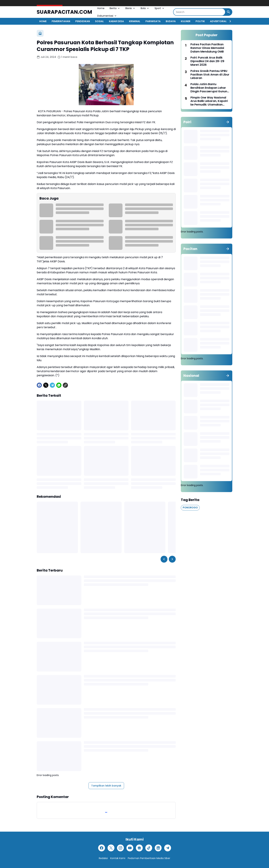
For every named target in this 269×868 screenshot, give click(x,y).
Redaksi (103, 858)
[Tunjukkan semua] (228, 122)
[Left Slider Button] (164, 559)
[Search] (199, 12)
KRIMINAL (135, 21)
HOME (43, 21)
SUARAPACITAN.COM (64, 12)
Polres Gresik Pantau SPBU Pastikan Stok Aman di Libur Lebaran (210, 75)
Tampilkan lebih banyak (106, 786)
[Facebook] (39, 385)
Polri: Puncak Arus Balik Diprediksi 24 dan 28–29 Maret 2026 (207, 61)
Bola (145, 8)
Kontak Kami (118, 858)
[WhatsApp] (59, 385)
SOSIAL (99, 21)
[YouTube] (130, 848)
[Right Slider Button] (229, 21)
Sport (160, 8)
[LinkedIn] (158, 848)
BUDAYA (171, 21)
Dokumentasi (107, 16)
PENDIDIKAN (83, 21)
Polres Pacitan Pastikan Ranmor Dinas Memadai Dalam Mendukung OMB (207, 48)
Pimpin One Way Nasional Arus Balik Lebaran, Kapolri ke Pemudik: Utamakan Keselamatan (209, 101)
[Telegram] (52, 385)
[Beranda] (40, 33)
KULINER (186, 21)
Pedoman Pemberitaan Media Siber (149, 858)
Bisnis (130, 8)
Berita (115, 8)
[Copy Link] (65, 385)
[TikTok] (149, 848)
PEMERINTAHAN (61, 21)
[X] (46, 385)
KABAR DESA (116, 21)
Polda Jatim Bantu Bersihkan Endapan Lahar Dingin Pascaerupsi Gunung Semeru (210, 88)
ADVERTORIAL (218, 21)
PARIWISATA (153, 21)
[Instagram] (120, 848)
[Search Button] (229, 12)
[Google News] (139, 848)
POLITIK (200, 21)
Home (101, 8)
